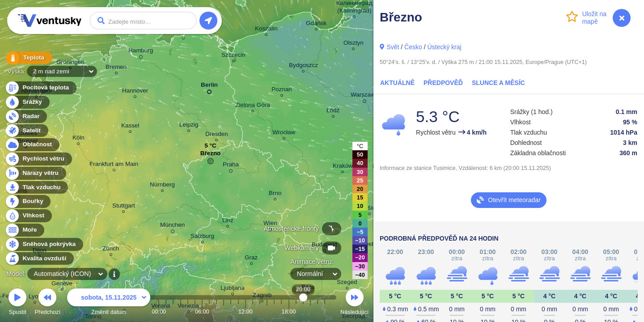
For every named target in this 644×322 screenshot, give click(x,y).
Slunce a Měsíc (498, 83)
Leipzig (189, 126)
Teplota (28, 58)
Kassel (130, 127)
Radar (26, 117)
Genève (62, 285)
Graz (251, 259)
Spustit (17, 303)
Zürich (111, 250)
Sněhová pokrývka (44, 244)
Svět (393, 47)
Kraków (343, 167)
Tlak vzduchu (36, 188)
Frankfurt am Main (114, 165)
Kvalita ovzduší (39, 259)
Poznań (282, 91)
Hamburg (141, 52)
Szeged (347, 283)
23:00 (325, 311)
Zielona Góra (253, 106)
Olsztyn (354, 44)
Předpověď (443, 83)
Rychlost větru (38, 159)
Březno (211, 155)
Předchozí (48, 303)
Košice (369, 209)
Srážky (27, 102)
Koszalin (266, 30)
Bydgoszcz (303, 66)
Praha (231, 166)
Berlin (209, 87)
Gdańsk (316, 24)
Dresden (217, 135)
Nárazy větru (35, 173)
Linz (228, 222)
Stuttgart (124, 207)
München (172, 226)
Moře (25, 230)
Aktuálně (397, 83)
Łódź (333, 112)
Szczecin (233, 56)
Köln (78, 139)
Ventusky (48, 21)
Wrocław (284, 133)
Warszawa (364, 96)
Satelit (26, 131)
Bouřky (28, 201)
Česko (413, 47)
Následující (354, 303)
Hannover (135, 92)
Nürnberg (162, 186)
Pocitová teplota (40, 88)
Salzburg (202, 237)
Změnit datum (109, 303)
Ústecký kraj (444, 47)
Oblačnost (32, 145)
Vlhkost (28, 216)
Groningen (70, 63)
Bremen (116, 68)
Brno (275, 194)
